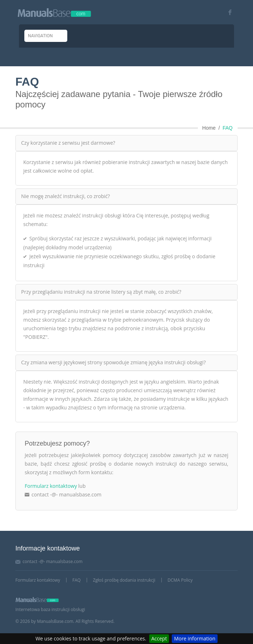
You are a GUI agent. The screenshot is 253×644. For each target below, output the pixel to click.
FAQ (228, 128)
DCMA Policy (180, 580)
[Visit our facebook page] (227, 12)
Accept (159, 638)
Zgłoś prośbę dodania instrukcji (124, 580)
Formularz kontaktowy (51, 486)
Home (209, 128)
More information (194, 638)
